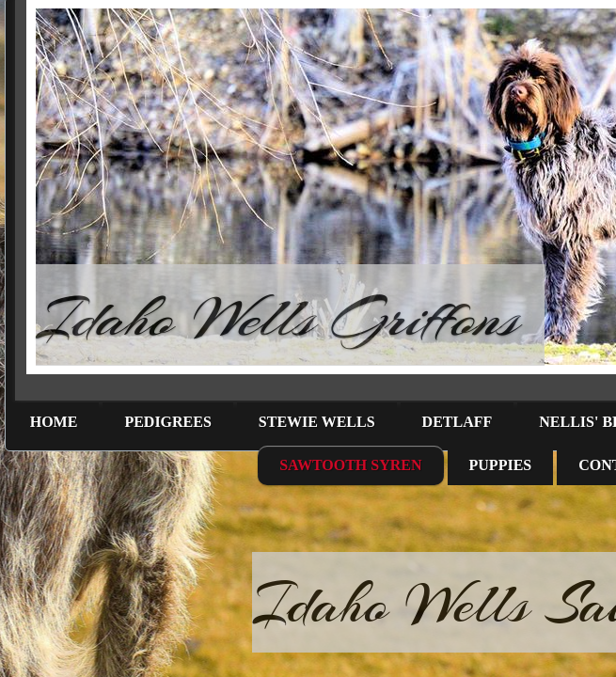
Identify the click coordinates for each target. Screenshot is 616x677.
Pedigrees (167, 422)
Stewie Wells (317, 422)
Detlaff (458, 422)
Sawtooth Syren (350, 465)
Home (54, 422)
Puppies (501, 465)
